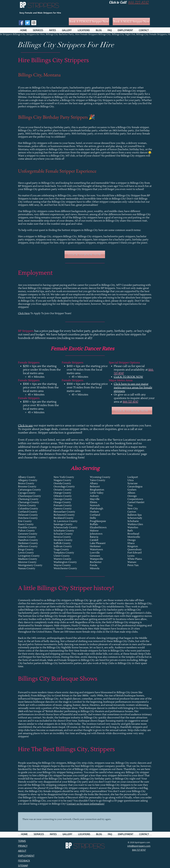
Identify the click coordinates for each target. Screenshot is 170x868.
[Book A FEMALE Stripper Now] (89, 21)
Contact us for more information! (86, 804)
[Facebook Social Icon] (21, 23)
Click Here (24, 313)
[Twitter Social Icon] (27, 23)
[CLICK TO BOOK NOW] (85, 254)
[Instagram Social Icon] (34, 23)
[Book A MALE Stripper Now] (131, 21)
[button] (39, 30)
